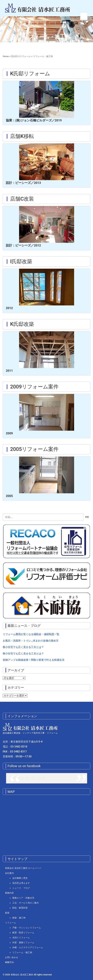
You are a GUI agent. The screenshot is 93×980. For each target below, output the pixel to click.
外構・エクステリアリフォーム (28, 947)
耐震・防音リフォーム (23, 933)
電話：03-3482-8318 (15, 747)
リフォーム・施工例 (22, 952)
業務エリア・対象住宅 (23, 898)
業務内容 (9, 893)
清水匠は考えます (21, 883)
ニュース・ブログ (21, 888)
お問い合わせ (12, 957)
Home (6, 56)
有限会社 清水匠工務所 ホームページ (23, 868)
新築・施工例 (19, 918)
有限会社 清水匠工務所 (29, 778)
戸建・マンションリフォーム (27, 928)
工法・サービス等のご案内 (25, 903)
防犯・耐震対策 (20, 908)
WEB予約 (9, 962)
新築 (7, 913)
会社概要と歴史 (20, 878)
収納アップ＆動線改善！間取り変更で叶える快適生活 (34, 660)
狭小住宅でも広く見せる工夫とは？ (23, 647)
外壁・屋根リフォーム (23, 943)
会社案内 (9, 873)
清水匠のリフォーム (21, 56)
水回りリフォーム (21, 938)
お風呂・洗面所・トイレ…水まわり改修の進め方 (31, 641)
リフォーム (10, 923)
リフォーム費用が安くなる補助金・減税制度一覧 (31, 634)
